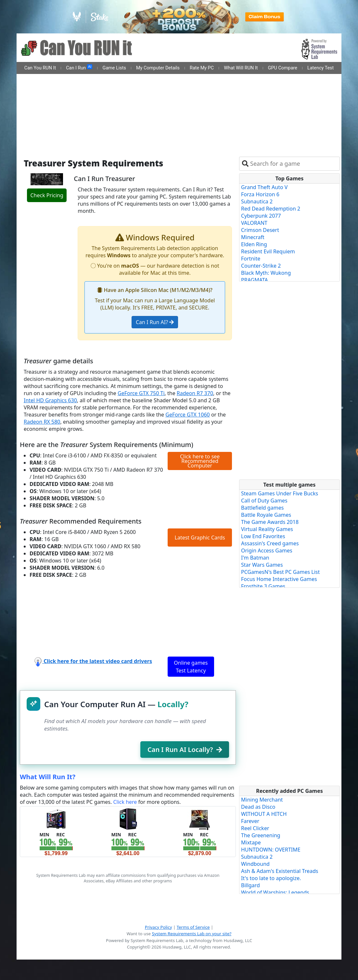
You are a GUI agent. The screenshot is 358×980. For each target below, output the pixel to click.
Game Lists (114, 68)
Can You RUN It (40, 68)
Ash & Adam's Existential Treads (280, 871)
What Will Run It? (48, 777)
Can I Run (79, 67)
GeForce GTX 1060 (188, 415)
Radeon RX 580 (42, 422)
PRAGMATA (255, 280)
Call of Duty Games (264, 501)
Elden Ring (254, 244)
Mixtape (251, 842)
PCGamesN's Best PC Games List (280, 572)
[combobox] (294, 164)
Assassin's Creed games (270, 543)
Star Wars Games (262, 565)
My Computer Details (158, 68)
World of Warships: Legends (275, 892)
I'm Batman (255, 558)
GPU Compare (283, 68)
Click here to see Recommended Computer (200, 461)
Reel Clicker (255, 828)
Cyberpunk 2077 (261, 216)
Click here (125, 802)
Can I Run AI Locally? (185, 750)
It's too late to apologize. (271, 878)
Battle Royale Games (266, 515)
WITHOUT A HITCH (264, 814)
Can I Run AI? (155, 322)
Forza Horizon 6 (260, 194)
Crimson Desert (260, 230)
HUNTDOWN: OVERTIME (271, 850)
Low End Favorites (263, 536)
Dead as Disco (258, 807)
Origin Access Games (267, 550)
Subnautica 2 (257, 201)
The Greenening (261, 835)
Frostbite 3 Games (263, 586)
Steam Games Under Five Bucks (280, 493)
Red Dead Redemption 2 (271, 209)
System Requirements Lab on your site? (192, 934)
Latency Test (320, 68)
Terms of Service (193, 927)
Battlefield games (262, 508)
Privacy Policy (159, 927)
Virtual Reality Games (267, 529)
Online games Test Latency (191, 667)
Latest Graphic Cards (200, 538)
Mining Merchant (262, 800)
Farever (250, 821)
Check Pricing (47, 195)
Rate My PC (202, 68)
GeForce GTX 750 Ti (141, 393)
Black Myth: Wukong (266, 273)
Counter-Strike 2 (261, 266)
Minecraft (253, 237)
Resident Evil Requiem (268, 251)
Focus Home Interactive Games (279, 579)
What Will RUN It (241, 68)
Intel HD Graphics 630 (50, 400)
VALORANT (254, 223)
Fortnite (251, 259)
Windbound (255, 864)
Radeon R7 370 (195, 393)
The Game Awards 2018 (270, 522)
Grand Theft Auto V (264, 187)
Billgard (250, 885)
